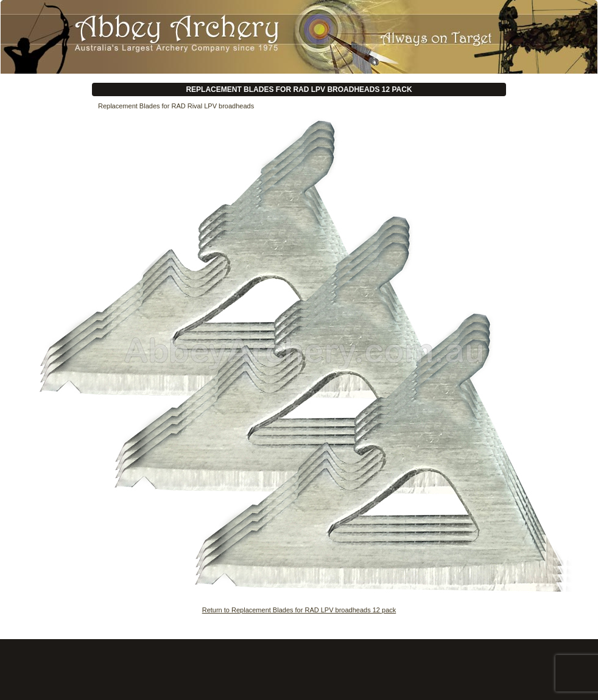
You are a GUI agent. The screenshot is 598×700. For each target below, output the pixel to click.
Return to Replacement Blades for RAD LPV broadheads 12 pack (299, 610)
